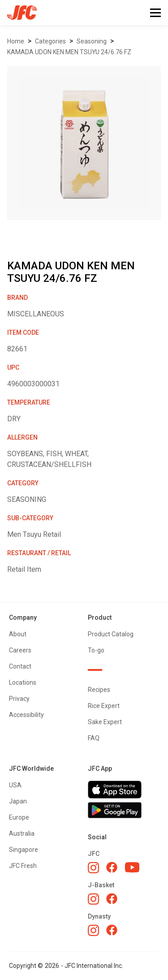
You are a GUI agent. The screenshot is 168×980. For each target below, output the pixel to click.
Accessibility (26, 715)
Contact (20, 666)
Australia (22, 833)
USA (15, 785)
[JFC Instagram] (93, 868)
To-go (96, 650)
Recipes (99, 690)
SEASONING (92, 41)
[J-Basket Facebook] (112, 899)
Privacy (19, 699)
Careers (20, 650)
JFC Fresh (23, 866)
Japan (18, 801)
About (18, 634)
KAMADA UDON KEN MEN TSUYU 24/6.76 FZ (69, 52)
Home (16, 41)
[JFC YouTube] (132, 867)
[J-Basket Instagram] (93, 899)
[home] (18, 13)
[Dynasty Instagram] (93, 930)
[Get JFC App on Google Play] (124, 810)
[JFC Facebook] (112, 867)
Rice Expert (104, 706)
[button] (155, 13)
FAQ (94, 738)
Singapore (24, 850)
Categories (50, 41)
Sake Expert (105, 722)
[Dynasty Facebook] (112, 930)
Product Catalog (111, 634)
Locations (23, 682)
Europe (19, 817)
